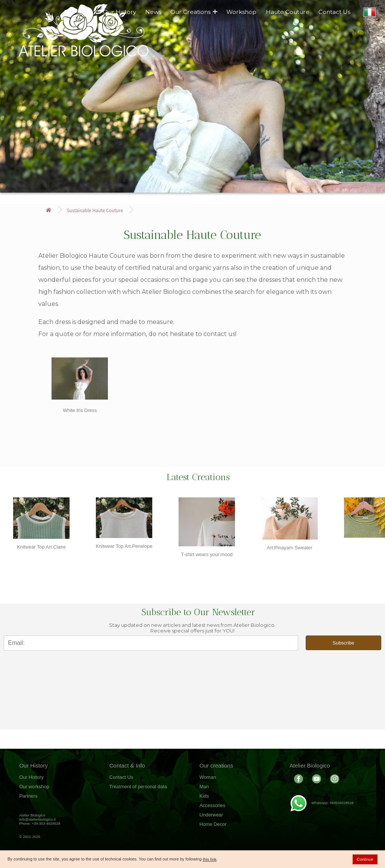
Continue (365, 859)
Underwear (211, 815)
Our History (31, 777)
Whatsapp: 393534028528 (322, 803)
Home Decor (213, 824)
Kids (204, 796)
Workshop (241, 12)
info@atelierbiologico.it (37, 819)
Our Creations (194, 12)
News (153, 12)
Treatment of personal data (138, 787)
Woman (208, 777)
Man (204, 787)
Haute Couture (288, 12)
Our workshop (34, 787)
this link (210, 859)
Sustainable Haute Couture (95, 210)
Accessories (212, 805)
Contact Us (334, 12)
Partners (28, 796)
